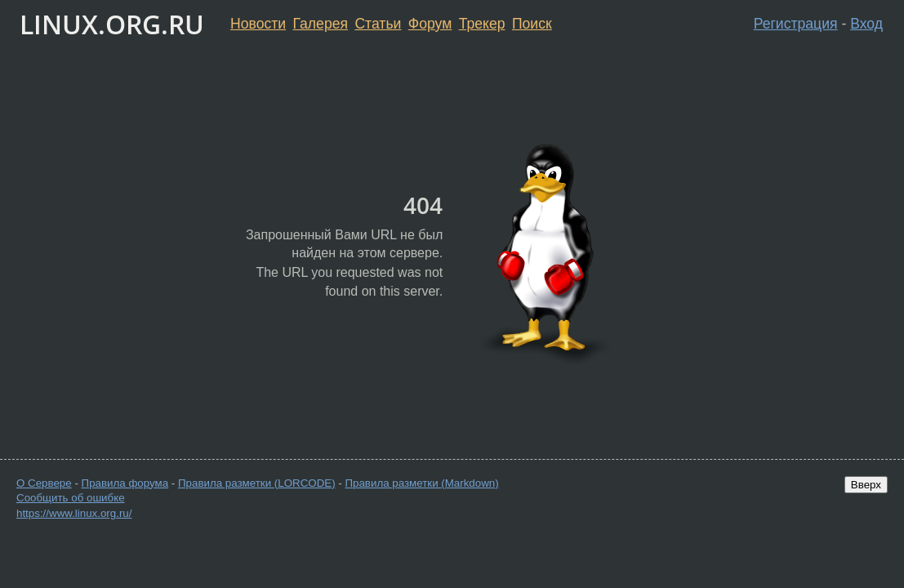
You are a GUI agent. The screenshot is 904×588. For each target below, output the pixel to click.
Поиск (532, 24)
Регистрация (796, 24)
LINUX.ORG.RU (112, 24)
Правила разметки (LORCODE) (257, 483)
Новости (258, 24)
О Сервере (44, 483)
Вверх (866, 485)
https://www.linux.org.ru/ (74, 513)
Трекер (482, 24)
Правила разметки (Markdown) (421, 483)
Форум (430, 24)
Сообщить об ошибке (71, 498)
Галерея (321, 24)
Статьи (378, 24)
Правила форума (125, 483)
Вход (866, 24)
